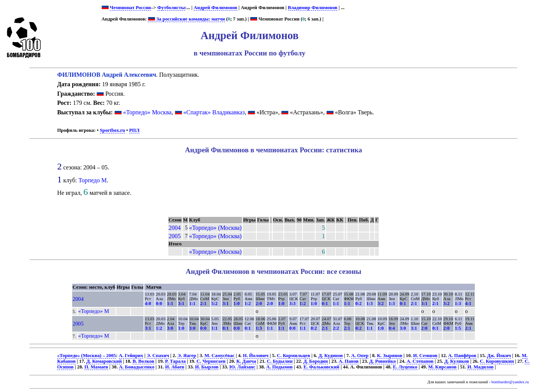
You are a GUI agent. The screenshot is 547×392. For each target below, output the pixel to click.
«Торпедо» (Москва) (215, 228)
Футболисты (171, 8)
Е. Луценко (405, 367)
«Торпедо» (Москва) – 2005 (86, 356)
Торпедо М (93, 180)
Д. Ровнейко (383, 361)
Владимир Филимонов (313, 8)
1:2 (248, 303)
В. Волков (143, 361)
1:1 (170, 303)
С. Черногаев (211, 361)
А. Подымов (280, 367)
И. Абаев (175, 367)
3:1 (181, 303)
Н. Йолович (256, 356)
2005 (175, 236)
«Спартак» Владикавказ (214, 112)
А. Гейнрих (131, 356)
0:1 (325, 303)
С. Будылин (280, 361)
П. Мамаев (96, 367)
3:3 (292, 303)
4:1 (468, 303)
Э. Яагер (187, 356)
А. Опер (360, 356)
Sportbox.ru (112, 130)
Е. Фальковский (322, 367)
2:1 (203, 303)
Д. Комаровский (104, 361)
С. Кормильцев (294, 356)
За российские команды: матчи (186, 19)
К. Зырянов (390, 356)
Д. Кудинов (330, 356)
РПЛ (134, 130)
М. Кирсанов (442, 367)
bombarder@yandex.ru (510, 382)
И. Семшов (425, 356)
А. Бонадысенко (137, 367)
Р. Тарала (175, 361)
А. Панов (349, 361)
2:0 (259, 303)
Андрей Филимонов (216, 8)
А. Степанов (420, 361)
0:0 (159, 303)
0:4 (392, 328)
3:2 (381, 303)
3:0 (170, 328)
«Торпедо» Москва (147, 112)
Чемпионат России (130, 8)
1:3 (370, 303)
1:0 (237, 303)
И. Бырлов (207, 367)
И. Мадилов (480, 367)
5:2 (214, 303)
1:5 (458, 328)
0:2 (358, 303)
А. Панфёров (462, 356)
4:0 (148, 303)
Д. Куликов (457, 361)
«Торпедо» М (94, 311)
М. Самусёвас (219, 356)
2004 (175, 228)
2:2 (336, 328)
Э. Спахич (158, 356)
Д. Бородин (316, 361)
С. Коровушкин (497, 361)
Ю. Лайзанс (243, 367)
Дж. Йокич (499, 356)
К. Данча (246, 361)
